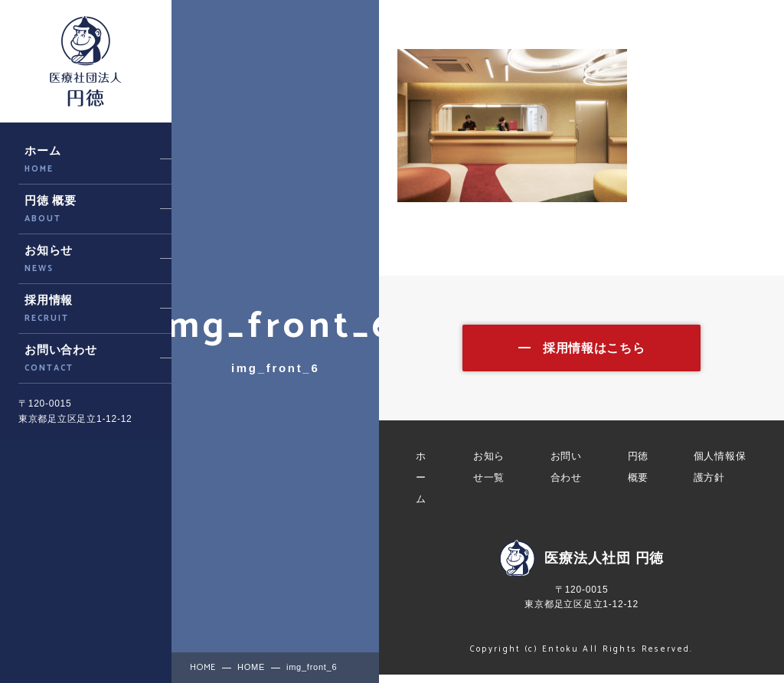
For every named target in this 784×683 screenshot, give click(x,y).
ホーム (421, 486)
